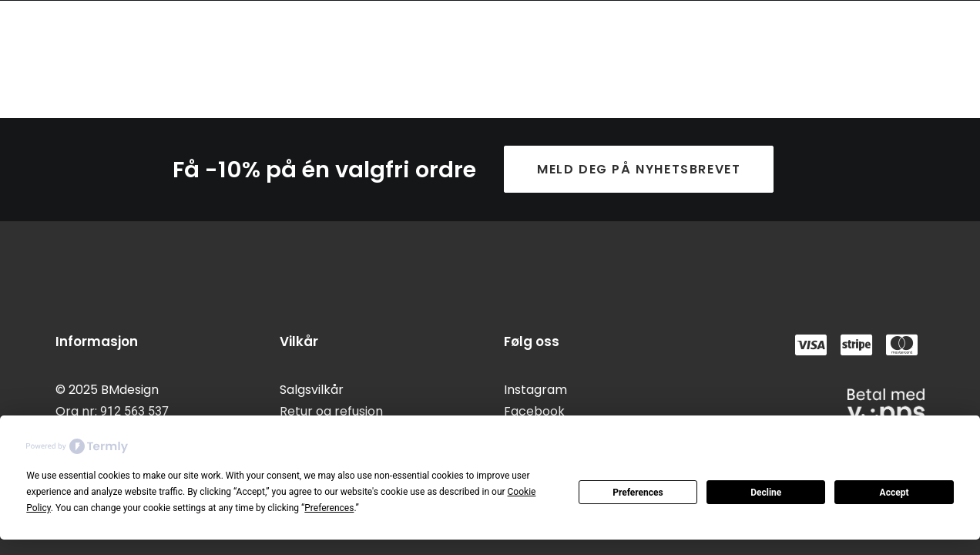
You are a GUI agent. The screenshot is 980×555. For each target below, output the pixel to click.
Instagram (535, 390)
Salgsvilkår (312, 390)
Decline (766, 493)
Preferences (638, 493)
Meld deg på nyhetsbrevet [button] (639, 169)
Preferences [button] (329, 508)
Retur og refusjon (331, 411)
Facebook (534, 411)
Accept (894, 493)
